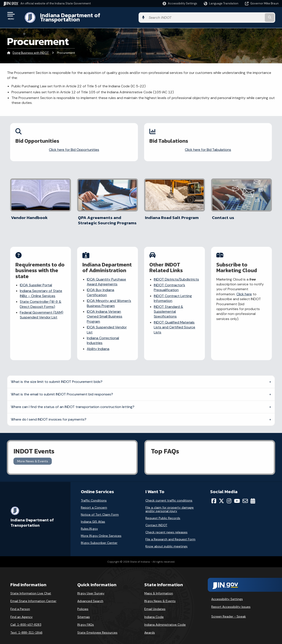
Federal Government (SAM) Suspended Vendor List (42, 309)
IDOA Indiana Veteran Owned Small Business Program (105, 311)
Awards (150, 626)
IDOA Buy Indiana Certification (101, 287)
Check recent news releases (166, 526)
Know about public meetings (166, 540)
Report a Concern (94, 501)
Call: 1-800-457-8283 (26, 618)
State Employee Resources (97, 626)
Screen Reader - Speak (229, 610)
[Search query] (247, 16)
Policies (83, 602)
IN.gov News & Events (160, 594)
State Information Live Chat (31, 587)
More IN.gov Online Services (101, 529)
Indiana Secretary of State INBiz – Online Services (41, 288)
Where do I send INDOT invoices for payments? (49, 413)
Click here (244, 288)
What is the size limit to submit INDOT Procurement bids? (57, 375)
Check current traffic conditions (169, 494)
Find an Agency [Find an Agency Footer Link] (21, 610)
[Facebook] (214, 494)
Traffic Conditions (94, 494)
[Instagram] (229, 494)
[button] (180, 3)
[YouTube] (237, 494)
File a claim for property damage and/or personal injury (170, 503)
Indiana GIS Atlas (93, 515)
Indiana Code (154, 610)
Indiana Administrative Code (165, 618)
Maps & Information (159, 587)
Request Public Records (163, 511)
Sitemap (84, 610)
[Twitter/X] (221, 494)
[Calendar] (253, 494)
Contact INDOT (156, 519)
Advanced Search (90, 594)
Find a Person (20, 602)
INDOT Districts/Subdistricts (177, 274)
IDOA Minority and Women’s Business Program (109, 297)
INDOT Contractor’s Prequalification (170, 282)
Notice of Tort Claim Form (100, 508)
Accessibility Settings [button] (227, 592)
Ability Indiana (98, 343)
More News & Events (33, 454)
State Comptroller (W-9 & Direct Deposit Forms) (41, 298)
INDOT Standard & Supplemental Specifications (169, 306)
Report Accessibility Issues (231, 600)
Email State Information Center (33, 594)
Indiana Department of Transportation (86, 16)
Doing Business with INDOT (31, 50)
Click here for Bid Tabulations (208, 146)
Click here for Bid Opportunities (74, 146)
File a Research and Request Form (170, 533)
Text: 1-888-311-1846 (26, 626)
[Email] (245, 494)
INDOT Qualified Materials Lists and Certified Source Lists (175, 322)
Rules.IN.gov (89, 522)
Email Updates (155, 602)
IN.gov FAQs (86, 618)
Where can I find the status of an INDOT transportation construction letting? (73, 400)
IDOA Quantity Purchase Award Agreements (107, 276)
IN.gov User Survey (91, 587)
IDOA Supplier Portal (36, 279)
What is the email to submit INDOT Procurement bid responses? (62, 387)
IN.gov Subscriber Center (99, 536)
